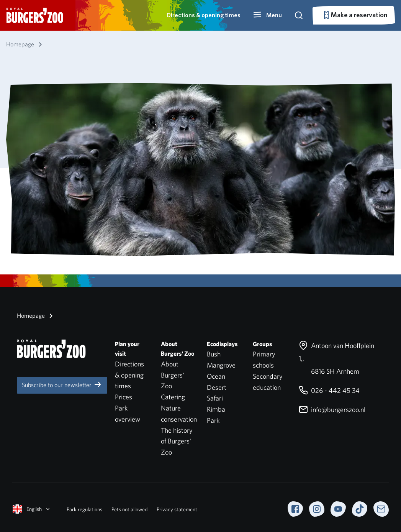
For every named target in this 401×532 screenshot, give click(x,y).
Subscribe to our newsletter (62, 384)
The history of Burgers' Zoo (177, 441)
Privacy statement (177, 509)
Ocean (216, 376)
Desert (217, 387)
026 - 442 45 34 (329, 390)
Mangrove (221, 365)
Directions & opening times (204, 15)
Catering (173, 397)
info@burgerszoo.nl (332, 410)
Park (213, 420)
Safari (215, 398)
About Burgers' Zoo (173, 375)
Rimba (216, 409)
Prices (124, 397)
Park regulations (84, 509)
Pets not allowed (129, 509)
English (32, 509)
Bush (214, 354)
